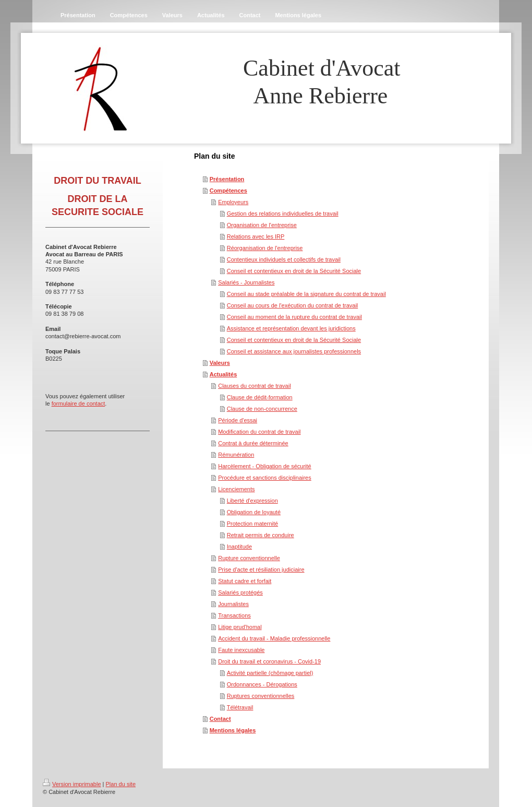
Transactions (234, 615)
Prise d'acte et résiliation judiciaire (261, 569)
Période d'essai (238, 420)
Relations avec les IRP (256, 236)
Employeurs (233, 202)
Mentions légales (233, 730)
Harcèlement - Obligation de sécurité (265, 466)
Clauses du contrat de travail (254, 386)
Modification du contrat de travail (259, 432)
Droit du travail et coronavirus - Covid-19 (269, 661)
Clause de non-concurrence (262, 409)
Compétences (228, 191)
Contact (220, 719)
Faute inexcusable (241, 650)
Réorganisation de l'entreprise (265, 248)
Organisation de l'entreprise (262, 225)
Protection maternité (252, 524)
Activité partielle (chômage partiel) (270, 673)
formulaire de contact (78, 403)
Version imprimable (72, 784)
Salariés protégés (240, 592)
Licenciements (236, 489)
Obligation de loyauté (254, 512)
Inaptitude (239, 547)
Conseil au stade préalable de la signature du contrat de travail (306, 294)
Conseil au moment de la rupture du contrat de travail (294, 317)
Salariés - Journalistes (246, 282)
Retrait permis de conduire (261, 535)
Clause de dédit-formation (260, 397)
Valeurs (220, 363)
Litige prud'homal (240, 627)
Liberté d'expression (252, 501)
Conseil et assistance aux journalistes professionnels (294, 351)
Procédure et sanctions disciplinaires (265, 478)
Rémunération (236, 455)
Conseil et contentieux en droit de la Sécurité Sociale (294, 271)
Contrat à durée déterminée (253, 443)
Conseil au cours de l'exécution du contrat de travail (293, 305)
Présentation (227, 179)
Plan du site (121, 784)
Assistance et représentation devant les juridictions (291, 328)
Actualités (223, 374)
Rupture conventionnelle (249, 558)
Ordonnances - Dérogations (262, 684)
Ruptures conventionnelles (261, 696)
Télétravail (240, 707)
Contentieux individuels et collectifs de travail (284, 259)
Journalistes (233, 604)
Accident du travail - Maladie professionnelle (274, 638)
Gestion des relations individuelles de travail (283, 213)
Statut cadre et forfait (245, 581)
